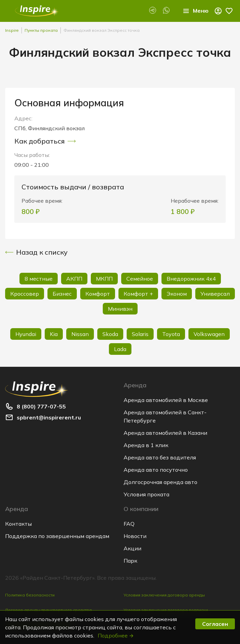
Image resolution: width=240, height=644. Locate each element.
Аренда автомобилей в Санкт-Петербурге (165, 416)
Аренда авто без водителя (160, 457)
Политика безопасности (30, 595)
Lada (120, 349)
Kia (54, 334)
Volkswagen (209, 334)
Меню (195, 11)
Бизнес (62, 294)
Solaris (140, 334)
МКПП (104, 279)
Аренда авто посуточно (156, 470)
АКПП (74, 279)
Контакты (18, 524)
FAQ (129, 524)
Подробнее (116, 635)
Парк (130, 561)
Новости (135, 536)
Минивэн (120, 309)
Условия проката (146, 494)
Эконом (177, 294)
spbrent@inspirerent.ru (49, 417)
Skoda (110, 334)
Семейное (140, 279)
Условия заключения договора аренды (164, 595)
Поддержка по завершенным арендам (57, 536)
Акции (132, 548)
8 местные (39, 279)
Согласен (215, 624)
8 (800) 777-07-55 (41, 406)
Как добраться (45, 141)
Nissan (80, 334)
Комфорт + (138, 294)
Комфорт (98, 294)
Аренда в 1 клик (146, 445)
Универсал (215, 294)
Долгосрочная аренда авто (160, 482)
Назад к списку (36, 252)
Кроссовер (25, 294)
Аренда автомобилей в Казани (165, 433)
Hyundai (26, 334)
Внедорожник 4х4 (191, 279)
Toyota (171, 334)
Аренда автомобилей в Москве (166, 400)
